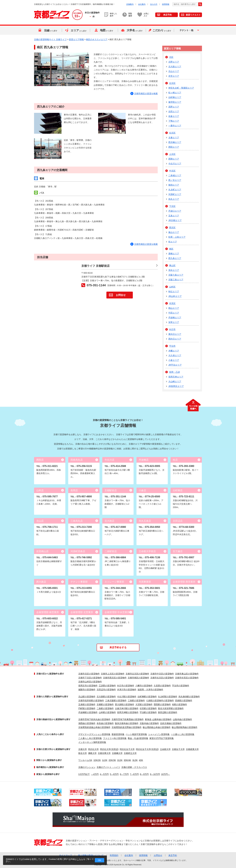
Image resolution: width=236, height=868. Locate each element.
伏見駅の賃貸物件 (148, 708)
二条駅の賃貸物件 (105, 708)
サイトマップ (65, 855)
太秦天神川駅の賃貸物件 (127, 708)
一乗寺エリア (175, 126)
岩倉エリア (174, 116)
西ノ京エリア (175, 180)
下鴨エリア (174, 121)
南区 (171, 249)
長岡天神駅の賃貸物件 (128, 712)
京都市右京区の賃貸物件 (162, 678)
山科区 (172, 287)
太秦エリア (174, 138)
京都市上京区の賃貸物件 (113, 674)
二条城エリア (175, 175)
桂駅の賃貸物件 (180, 704)
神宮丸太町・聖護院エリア (181, 88)
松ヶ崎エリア (175, 93)
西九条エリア (175, 258)
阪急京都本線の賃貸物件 (127, 723)
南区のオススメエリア (97, 39)
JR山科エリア (175, 296)
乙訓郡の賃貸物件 (107, 686)
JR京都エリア (175, 220)
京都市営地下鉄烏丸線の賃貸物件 (94, 719)
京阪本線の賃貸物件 (149, 723)
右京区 (172, 133)
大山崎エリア (175, 381)
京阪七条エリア (176, 275)
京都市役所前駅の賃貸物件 (91, 700)
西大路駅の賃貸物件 (125, 704)
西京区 (172, 228)
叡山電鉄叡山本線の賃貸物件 (157, 727)
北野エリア (174, 62)
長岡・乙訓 (174, 372)
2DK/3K (112, 760)
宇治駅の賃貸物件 (148, 712)
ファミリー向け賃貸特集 (115, 738)
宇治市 (172, 346)
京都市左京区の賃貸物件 (137, 674)
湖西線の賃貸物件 (87, 723)
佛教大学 (92, 753)
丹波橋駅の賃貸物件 (88, 712)
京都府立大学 (130, 753)
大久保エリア (175, 355)
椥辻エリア (174, 291)
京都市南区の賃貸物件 (138, 678)
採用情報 (166, 4)
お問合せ (121, 295)
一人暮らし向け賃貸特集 (183, 734)
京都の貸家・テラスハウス (134, 767)
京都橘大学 (117, 753)
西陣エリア (174, 159)
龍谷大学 (83, 753)
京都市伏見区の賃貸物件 (187, 678)
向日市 (172, 329)
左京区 (172, 83)
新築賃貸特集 (118, 734)
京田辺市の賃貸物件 (106, 690)
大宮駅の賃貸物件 (144, 704)
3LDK (135, 760)
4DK (141, 760)
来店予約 (167, 15)
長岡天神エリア (176, 377)
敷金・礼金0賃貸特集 (138, 738)
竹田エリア (174, 313)
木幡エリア (174, 351)
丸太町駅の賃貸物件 (168, 697)
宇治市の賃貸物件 (181, 686)
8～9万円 (144, 774)
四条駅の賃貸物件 (184, 700)
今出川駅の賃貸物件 (127, 697)
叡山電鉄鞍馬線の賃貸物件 (185, 727)
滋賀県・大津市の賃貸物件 (150, 690)
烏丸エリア (174, 199)
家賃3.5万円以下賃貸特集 (162, 738)
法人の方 (154, 4)
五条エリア (174, 216)
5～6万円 (114, 774)
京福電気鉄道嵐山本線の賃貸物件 (94, 727)
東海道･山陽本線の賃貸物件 (158, 719)
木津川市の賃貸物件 (127, 690)
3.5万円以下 (84, 774)
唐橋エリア (174, 254)
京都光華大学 (104, 753)
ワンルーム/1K (85, 760)
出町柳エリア (175, 97)
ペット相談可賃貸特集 (136, 734)
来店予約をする (118, 647)
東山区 (172, 265)
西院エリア (174, 147)
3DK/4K (127, 760)
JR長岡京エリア (176, 386)
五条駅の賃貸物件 (87, 704)
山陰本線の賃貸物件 (182, 719)
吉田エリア (174, 111)
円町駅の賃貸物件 (87, 708)
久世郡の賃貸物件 (162, 686)
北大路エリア (175, 67)
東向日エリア (175, 334)
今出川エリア (175, 164)
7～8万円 (134, 774)
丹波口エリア (175, 211)
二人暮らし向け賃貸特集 (90, 738)
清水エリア (174, 270)
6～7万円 (124, 774)
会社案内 (142, 4)
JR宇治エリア (175, 365)
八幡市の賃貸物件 (144, 686)
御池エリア (174, 185)
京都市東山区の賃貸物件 (187, 674)
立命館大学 (165, 749)
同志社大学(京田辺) (109, 749)
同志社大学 (93, 749)
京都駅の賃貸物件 (105, 704)
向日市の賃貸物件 (126, 686)
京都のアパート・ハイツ (108, 767)
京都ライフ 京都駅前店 (95, 266)
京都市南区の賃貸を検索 (146, 244)
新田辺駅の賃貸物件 (168, 712)
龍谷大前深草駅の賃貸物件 (171, 708)
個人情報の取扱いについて (91, 855)
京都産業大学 (192, 749)
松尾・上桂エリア (177, 237)
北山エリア (174, 71)
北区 (171, 57)
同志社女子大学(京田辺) (147, 749)
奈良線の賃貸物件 (105, 723)
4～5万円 (104, 774)
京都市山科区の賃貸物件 (90, 682)
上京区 (172, 154)
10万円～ (166, 774)
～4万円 (95, 774)
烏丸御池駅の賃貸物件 (189, 697)
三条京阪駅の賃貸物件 (116, 700)
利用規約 (114, 855)
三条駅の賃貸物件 (136, 700)
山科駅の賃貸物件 (107, 712)
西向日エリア (175, 339)
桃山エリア (174, 308)
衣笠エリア (174, 76)
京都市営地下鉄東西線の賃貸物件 (128, 719)
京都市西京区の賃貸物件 (115, 678)
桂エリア (173, 242)
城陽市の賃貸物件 (87, 690)
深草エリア (174, 322)
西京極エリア (175, 142)
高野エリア (174, 107)
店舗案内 (130, 4)
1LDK (105, 760)
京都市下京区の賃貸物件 (90, 678)
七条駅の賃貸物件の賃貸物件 (160, 700)
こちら (80, 859)
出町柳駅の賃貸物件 (147, 697)
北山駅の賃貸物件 (87, 697)
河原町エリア (175, 194)
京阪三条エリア (176, 280)
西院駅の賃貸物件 (162, 704)
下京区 (172, 206)
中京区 (172, 171)
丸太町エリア (175, 190)
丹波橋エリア (175, 318)
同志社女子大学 (127, 749)
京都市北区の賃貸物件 (89, 674)
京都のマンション (87, 767)
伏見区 (172, 303)
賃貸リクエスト (193, 15)
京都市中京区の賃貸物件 (162, 674)
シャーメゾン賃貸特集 (159, 734)
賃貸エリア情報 (76, 39)
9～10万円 (155, 774)
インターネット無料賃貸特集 (92, 742)
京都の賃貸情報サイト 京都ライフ (50, 39)
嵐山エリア (174, 232)
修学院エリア (175, 102)
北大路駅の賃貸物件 (106, 697)
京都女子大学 (178, 749)
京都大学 (83, 749)
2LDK (120, 760)
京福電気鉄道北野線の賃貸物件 (127, 727)
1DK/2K (97, 760)
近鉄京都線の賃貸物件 (171, 723)
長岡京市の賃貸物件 (88, 686)
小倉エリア (174, 360)
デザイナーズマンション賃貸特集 (94, 734)
